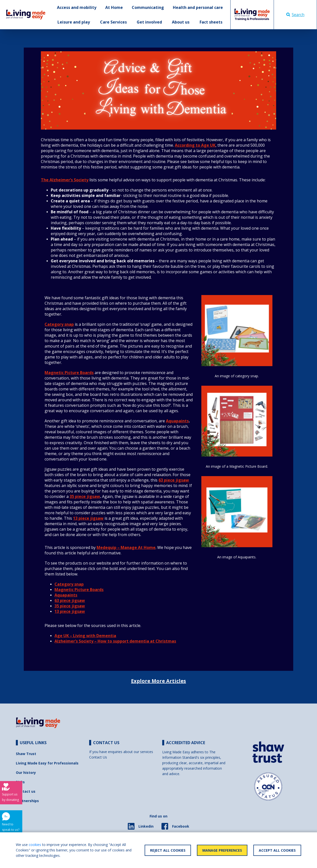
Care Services (113, 22)
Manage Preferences (222, 850)
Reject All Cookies (168, 850)
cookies (35, 845)
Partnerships (27, 801)
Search (295, 15)
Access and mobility (77, 7)
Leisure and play (74, 22)
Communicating (148, 7)
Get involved (149, 22)
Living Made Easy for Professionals (47, 763)
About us (181, 22)
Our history (26, 773)
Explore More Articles (158, 681)
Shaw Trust (26, 754)
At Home (114, 7)
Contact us (26, 791)
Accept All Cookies (277, 850)
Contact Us (98, 757)
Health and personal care (198, 7)
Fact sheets (211, 22)
